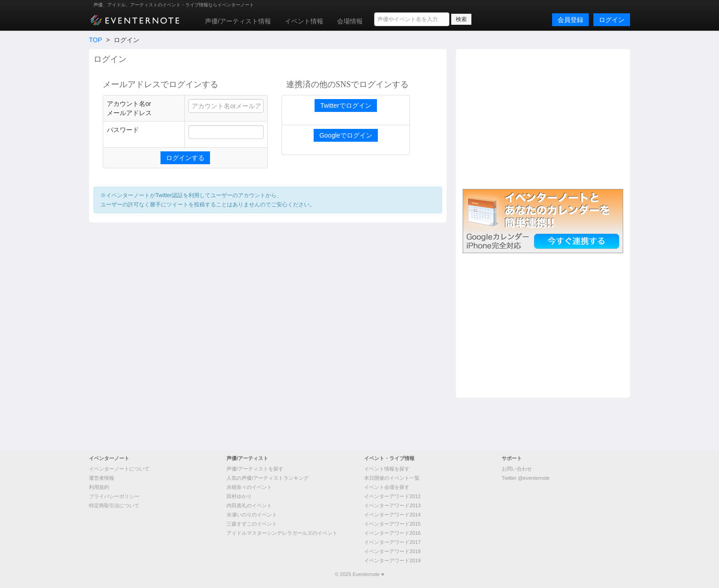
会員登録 (570, 20)
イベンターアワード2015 (392, 524)
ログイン (612, 20)
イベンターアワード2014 (392, 515)
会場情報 (350, 21)
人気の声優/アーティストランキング (268, 478)
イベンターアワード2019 (392, 560)
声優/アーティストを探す (255, 469)
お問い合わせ (517, 469)
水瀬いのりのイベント (252, 515)
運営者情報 (102, 478)
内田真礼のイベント (249, 505)
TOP (95, 40)
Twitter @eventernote (526, 478)
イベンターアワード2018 (392, 551)
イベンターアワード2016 (392, 533)
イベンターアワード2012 (392, 496)
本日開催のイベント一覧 (392, 478)
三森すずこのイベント (252, 524)
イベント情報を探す (387, 469)
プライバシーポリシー (114, 496)
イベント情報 (304, 21)
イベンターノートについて (119, 469)
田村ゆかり (239, 496)
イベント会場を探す (387, 487)
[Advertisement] (543, 118)
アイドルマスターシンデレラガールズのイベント (282, 533)
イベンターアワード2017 (392, 542)
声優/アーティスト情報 (238, 21)
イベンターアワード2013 (392, 505)
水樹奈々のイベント (249, 487)
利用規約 (99, 487)
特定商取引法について (114, 505)
